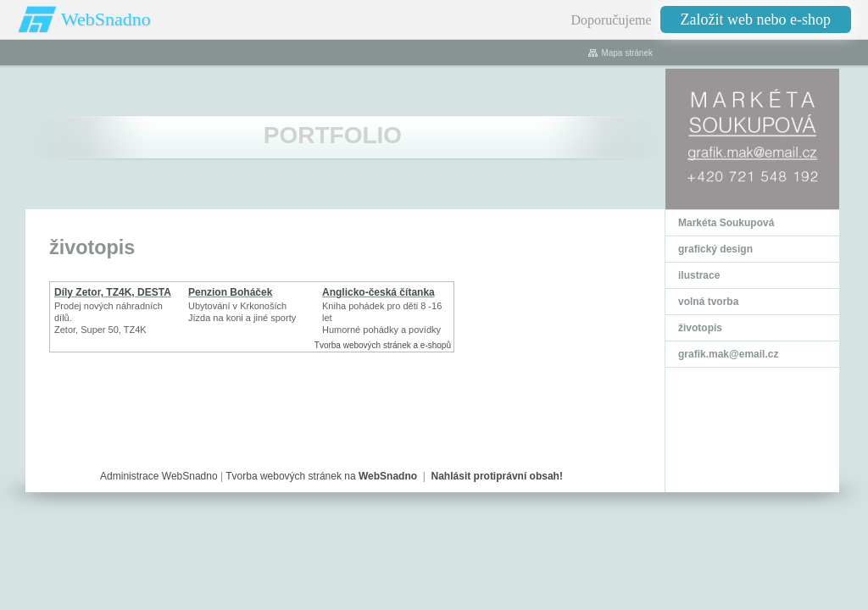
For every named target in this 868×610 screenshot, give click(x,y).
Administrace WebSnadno (159, 476)
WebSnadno (106, 19)
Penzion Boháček (230, 292)
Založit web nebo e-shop (756, 19)
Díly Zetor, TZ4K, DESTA (113, 292)
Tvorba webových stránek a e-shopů (383, 345)
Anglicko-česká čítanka (378, 292)
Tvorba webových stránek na (321, 476)
